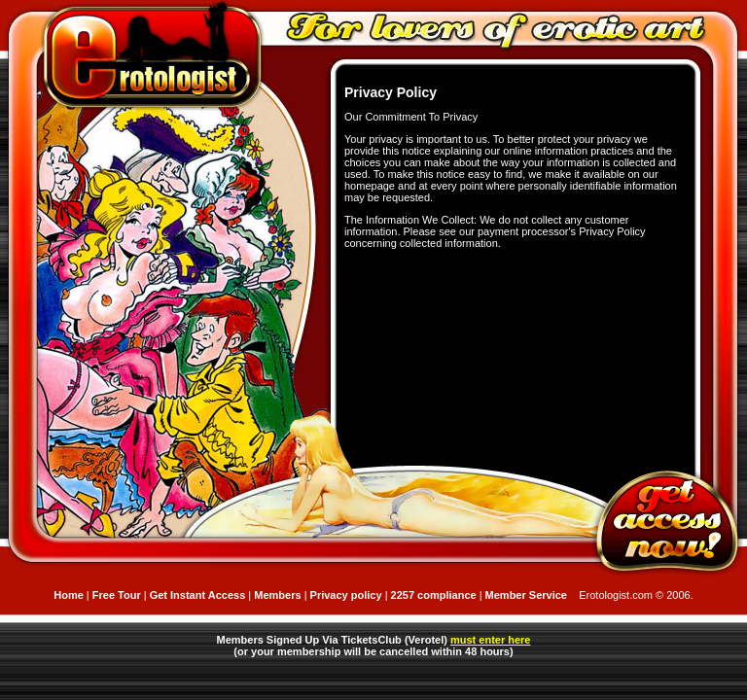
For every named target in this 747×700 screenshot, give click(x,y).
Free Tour (117, 595)
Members (277, 595)
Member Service (526, 595)
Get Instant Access (198, 595)
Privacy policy (346, 595)
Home (69, 595)
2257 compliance (435, 595)
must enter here (491, 640)
